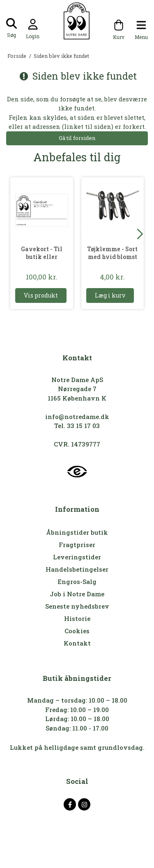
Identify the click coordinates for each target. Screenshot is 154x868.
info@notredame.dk (77, 417)
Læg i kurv (110, 295)
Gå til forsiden (77, 138)
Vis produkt (41, 295)
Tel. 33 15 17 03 (77, 426)
